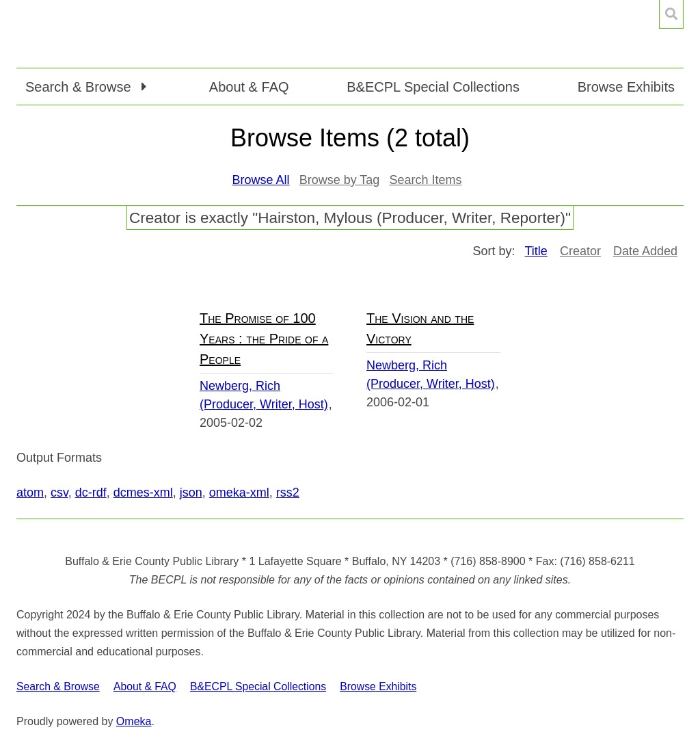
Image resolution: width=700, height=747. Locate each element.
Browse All (261, 180)
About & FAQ (249, 87)
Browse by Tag (340, 180)
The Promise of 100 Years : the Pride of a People (264, 339)
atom (30, 493)
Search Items (425, 180)
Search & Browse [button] (80, 87)
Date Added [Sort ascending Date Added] (645, 251)
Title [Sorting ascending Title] (536, 251)
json (191, 493)
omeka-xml (239, 493)
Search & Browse (58, 686)
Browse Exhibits (626, 87)
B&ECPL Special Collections (433, 87)
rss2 (288, 493)
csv (59, 493)
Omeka (134, 721)
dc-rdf (91, 493)
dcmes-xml (143, 493)
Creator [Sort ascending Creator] (580, 251)
